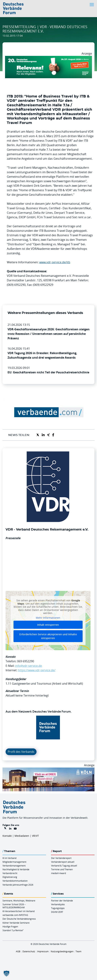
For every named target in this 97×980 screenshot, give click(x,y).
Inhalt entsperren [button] (48, 625)
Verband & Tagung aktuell (64, 866)
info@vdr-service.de (29, 666)
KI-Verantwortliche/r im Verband (19, 911)
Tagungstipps (58, 908)
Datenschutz (29, 951)
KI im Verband (9, 858)
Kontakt (7, 836)
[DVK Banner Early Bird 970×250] (48, 58)
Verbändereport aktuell (63, 862)
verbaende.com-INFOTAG (15, 915)
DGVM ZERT (57, 912)
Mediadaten (22, 836)
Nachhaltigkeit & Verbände (16, 869)
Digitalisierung (10, 877)
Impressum (43, 951)
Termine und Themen (62, 869)
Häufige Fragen (10, 926)
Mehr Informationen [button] (48, 618)
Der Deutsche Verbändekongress (19, 919)
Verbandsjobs (58, 904)
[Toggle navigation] (92, 5)
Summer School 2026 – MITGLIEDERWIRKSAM (14, 906)
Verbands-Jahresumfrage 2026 (18, 885)
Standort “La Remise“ (13, 930)
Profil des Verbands (21, 752)
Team (78, 951)
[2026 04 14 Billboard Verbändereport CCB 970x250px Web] (48, 770)
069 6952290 (26, 661)
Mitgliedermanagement (14, 862)
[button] (6, 974)
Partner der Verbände (62, 901)
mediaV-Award (58, 873)
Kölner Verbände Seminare (16, 923)
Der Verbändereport (61, 858)
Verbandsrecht (10, 873)
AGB (18, 951)
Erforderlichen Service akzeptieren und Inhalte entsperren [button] (48, 636)
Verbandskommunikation (15, 881)
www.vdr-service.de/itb (55, 262)
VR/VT (35, 836)
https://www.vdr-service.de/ (37, 670)
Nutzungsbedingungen (62, 951)
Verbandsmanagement (14, 866)
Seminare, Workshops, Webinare (19, 901)
